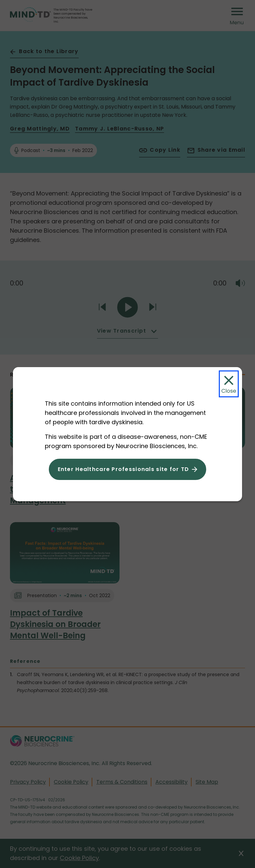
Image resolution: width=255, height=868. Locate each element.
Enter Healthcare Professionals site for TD (124, 469)
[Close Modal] (229, 384)
